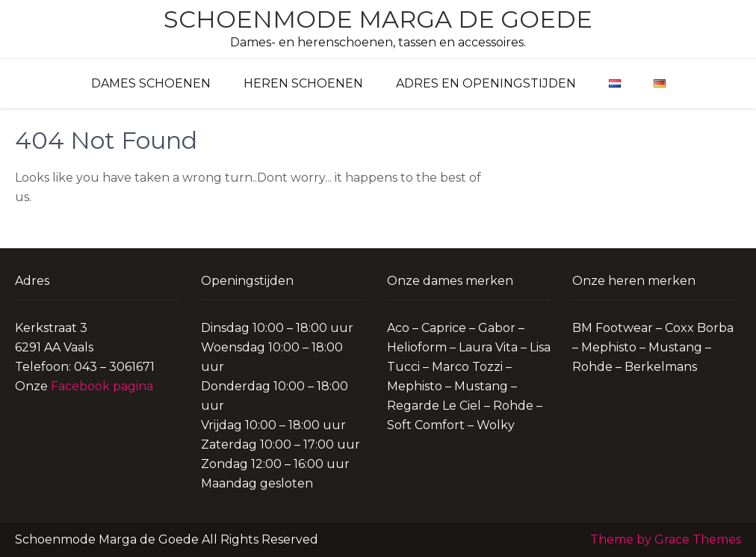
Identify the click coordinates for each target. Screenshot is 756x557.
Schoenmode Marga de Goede (378, 19)
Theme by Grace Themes (666, 539)
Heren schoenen (303, 83)
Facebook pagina (102, 386)
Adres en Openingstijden (486, 83)
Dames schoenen (151, 83)
